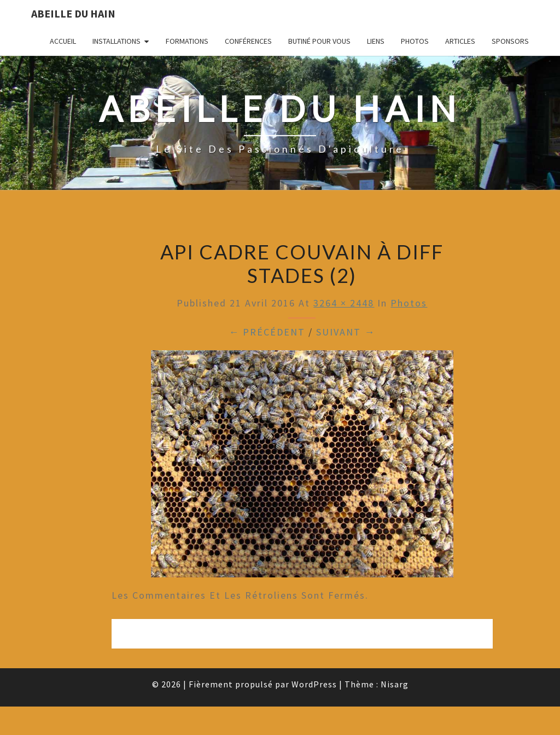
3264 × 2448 (344, 303)
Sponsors (510, 41)
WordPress (314, 684)
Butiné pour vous (319, 41)
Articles (460, 41)
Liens (376, 41)
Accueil (63, 41)
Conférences (248, 41)
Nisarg (395, 684)
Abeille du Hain (73, 13)
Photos (415, 41)
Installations (116, 41)
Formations (187, 41)
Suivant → (346, 332)
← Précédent (267, 332)
